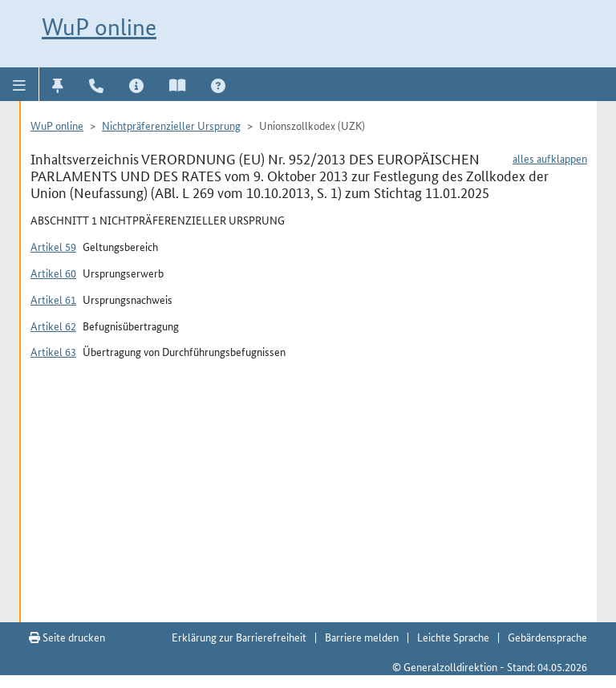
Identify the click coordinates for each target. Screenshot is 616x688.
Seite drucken (67, 637)
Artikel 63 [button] (53, 351)
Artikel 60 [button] (53, 273)
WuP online (99, 27)
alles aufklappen (550, 158)
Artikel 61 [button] (53, 299)
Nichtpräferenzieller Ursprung (171, 125)
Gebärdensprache (547, 637)
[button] (20, 84)
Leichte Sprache (453, 637)
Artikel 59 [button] (53, 246)
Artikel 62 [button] (53, 326)
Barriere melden (362, 637)
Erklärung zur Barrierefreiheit (239, 637)
